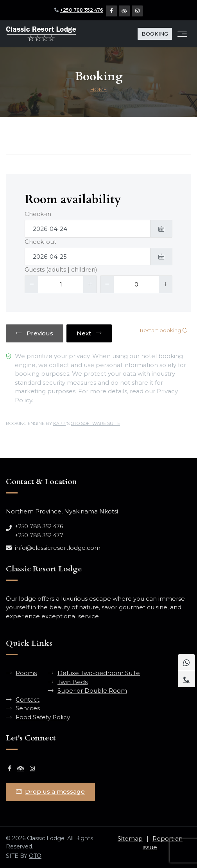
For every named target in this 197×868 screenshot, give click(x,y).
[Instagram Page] (137, 11)
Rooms (26, 673)
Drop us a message (50, 791)
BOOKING (155, 34)
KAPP (59, 423)
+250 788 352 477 (39, 535)
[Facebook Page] (111, 11)
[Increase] (90, 284)
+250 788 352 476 (81, 10)
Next (89, 333)
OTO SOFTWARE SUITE (95, 423)
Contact (28, 700)
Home (98, 89)
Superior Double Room (92, 691)
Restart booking (164, 330)
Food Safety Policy (43, 717)
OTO (35, 856)
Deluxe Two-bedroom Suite (99, 673)
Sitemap (130, 838)
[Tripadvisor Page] (124, 11)
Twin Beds (73, 682)
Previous (35, 333)
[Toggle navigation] (182, 34)
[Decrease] (32, 284)
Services (28, 708)
